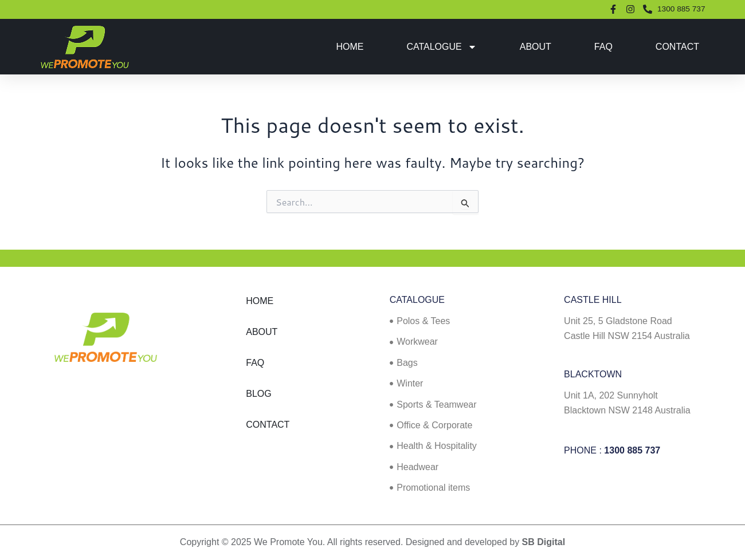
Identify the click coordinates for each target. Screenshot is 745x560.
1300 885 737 (632, 450)
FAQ (603, 47)
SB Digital (544, 542)
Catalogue (441, 47)
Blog (258, 394)
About (536, 47)
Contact (677, 47)
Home (350, 47)
